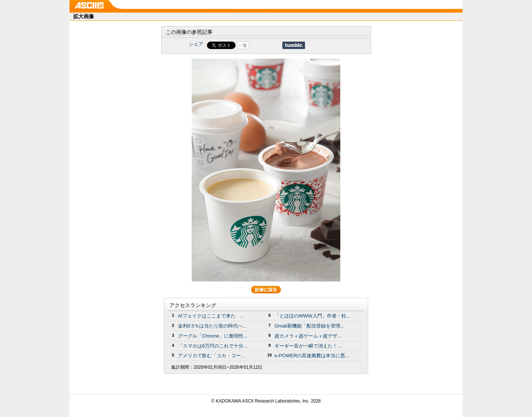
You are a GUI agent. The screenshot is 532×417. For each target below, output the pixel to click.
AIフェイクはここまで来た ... (211, 316)
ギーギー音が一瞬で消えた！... (308, 346)
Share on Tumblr (294, 45)
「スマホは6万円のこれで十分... (213, 346)
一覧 (243, 45)
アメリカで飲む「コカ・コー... (211, 356)
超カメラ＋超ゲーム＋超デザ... (308, 336)
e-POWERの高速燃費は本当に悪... (312, 356)
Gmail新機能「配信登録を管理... (309, 326)
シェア (196, 44)
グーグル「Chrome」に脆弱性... (213, 336)
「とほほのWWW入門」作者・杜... (312, 316)
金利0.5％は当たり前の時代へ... (212, 326)
